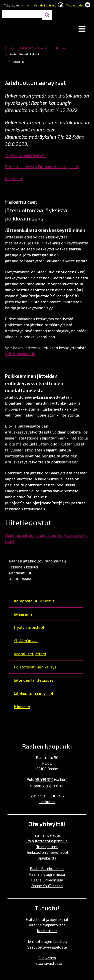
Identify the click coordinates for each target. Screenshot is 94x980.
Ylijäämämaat (26, 640)
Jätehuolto (63, 48)
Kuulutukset (47, 931)
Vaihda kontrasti (45, 5)
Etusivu (10, 48)
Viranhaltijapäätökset (47, 925)
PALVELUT (26, 48)
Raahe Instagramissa (47, 874)
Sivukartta (47, 958)
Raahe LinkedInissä (47, 880)
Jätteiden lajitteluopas (34, 680)
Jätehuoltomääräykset (34, 693)
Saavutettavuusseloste (47, 947)
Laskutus (47, 802)
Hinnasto (22, 707)
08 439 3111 (44, 779)
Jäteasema (23, 614)
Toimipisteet (47, 847)
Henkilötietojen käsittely (47, 941)
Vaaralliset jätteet (30, 654)
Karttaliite (14, 178)
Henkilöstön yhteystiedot (47, 852)
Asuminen (44, 48)
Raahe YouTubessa (47, 886)
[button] (82, 29)
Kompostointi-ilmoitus (34, 601)
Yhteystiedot (75, 5)
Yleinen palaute (47, 835)
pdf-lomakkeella (20, 354)
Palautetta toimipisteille (47, 841)
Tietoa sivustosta (47, 963)
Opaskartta (47, 858)
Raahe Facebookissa (47, 869)
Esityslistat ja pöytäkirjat (47, 919)
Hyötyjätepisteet (29, 627)
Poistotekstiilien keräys (35, 667)
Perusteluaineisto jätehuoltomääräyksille (42, 166)
